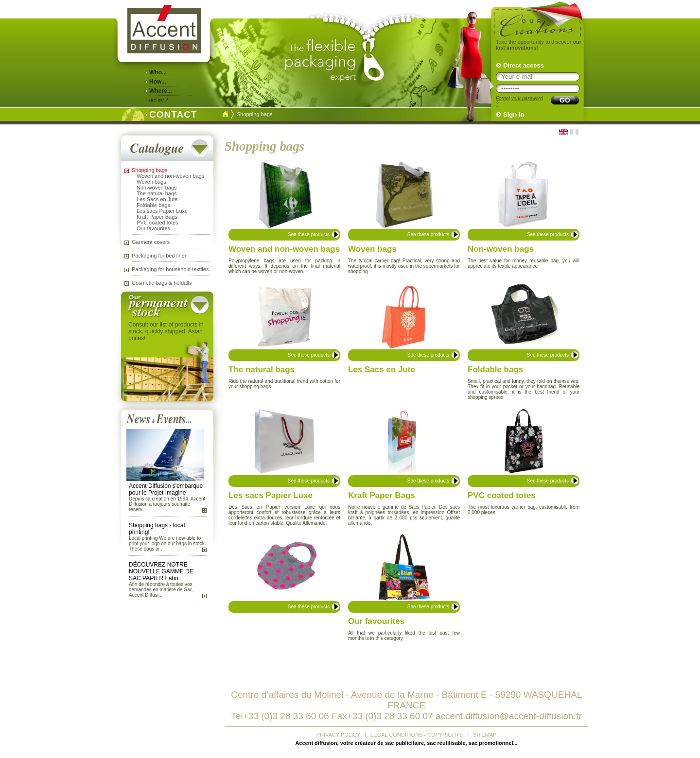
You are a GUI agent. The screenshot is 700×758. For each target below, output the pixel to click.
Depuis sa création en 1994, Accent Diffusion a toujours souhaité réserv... (167, 504)
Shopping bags (149, 170)
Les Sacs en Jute (157, 199)
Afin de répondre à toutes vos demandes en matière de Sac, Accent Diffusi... (161, 590)
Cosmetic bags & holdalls (162, 283)
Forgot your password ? (519, 101)
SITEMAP (485, 735)
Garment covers (151, 242)
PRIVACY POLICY (338, 735)
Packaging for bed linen (160, 256)
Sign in (514, 114)
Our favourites (153, 228)
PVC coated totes (157, 223)
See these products (309, 234)
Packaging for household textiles (170, 269)
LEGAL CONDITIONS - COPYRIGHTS (417, 735)
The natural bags (157, 193)
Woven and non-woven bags (170, 176)
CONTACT (171, 113)
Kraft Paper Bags (157, 217)
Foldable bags (153, 205)
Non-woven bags (157, 188)
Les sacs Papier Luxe (162, 211)
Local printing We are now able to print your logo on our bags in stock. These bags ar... (167, 543)
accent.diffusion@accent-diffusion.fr (509, 716)
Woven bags (151, 182)
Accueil (225, 114)
